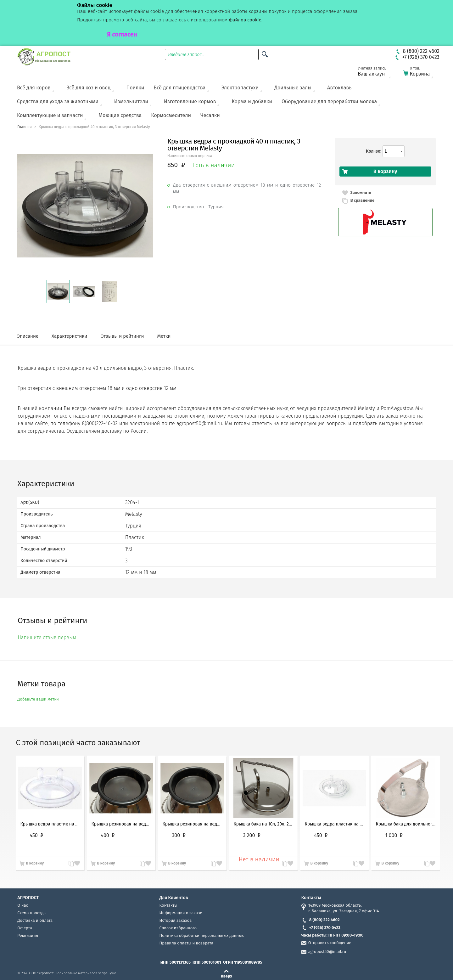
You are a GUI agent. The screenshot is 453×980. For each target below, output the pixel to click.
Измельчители (131, 101)
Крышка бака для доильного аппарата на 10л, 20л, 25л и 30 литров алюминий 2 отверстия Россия (405, 824)
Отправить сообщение (330, 943)
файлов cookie (245, 20)
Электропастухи (240, 88)
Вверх (227, 976)
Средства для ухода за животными (58, 101)
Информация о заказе (181, 913)
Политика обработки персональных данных (202, 935)
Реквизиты (28, 935)
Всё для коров (34, 88)
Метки (164, 336)
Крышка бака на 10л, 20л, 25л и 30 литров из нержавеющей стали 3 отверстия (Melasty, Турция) (263, 824)
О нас (22, 905)
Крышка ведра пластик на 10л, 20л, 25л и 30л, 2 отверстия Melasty (50, 824)
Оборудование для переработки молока (329, 101)
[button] (58, 291)
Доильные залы (293, 88)
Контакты (168, 905)
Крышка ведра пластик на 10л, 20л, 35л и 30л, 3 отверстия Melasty (334, 824)
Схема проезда (31, 913)
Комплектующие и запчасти (50, 115)
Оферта (25, 928)
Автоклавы (340, 88)
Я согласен (122, 34)
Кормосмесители (171, 115)
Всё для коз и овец (89, 88)
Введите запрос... (186, 55)
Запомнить (361, 192)
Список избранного (178, 928)
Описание (28, 336)
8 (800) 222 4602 (321, 920)
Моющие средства (120, 115)
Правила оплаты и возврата (186, 943)
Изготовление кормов (190, 101)
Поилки (135, 88)
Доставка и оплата (35, 920)
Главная (24, 127)
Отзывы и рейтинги (122, 336)
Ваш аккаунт (377, 73)
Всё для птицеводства (179, 88)
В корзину (35, 863)
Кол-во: (374, 151)
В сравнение (363, 200)
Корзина (422, 73)
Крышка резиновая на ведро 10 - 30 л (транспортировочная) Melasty (192, 824)
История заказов (176, 920)
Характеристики (69, 336)
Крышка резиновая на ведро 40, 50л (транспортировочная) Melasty (121, 824)
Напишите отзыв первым (190, 156)
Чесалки (210, 115)
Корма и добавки (252, 101)
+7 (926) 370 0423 (321, 928)
